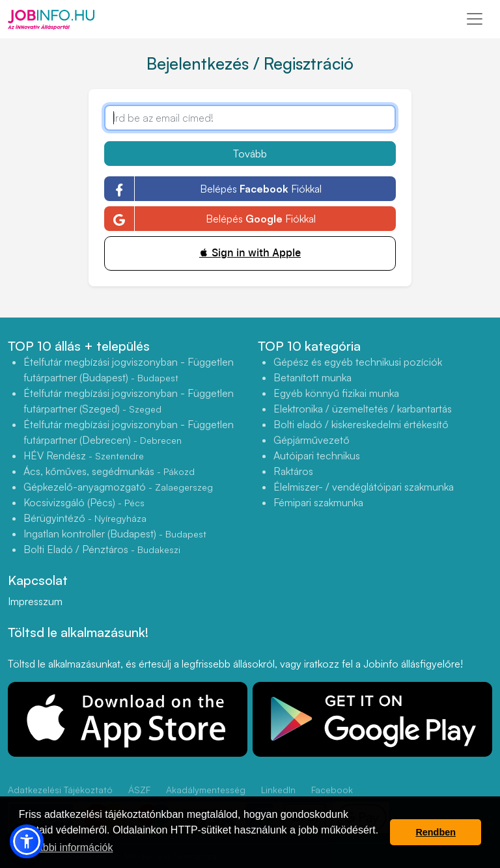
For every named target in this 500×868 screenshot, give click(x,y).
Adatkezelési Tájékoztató (60, 790)
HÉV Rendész (84, 455)
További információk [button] (67, 848)
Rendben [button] (436, 832)
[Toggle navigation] (475, 19)
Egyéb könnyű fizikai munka (336, 393)
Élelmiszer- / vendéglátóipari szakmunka (364, 487)
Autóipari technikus (317, 455)
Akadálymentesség (206, 790)
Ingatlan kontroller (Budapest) (115, 534)
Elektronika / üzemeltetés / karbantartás (363, 409)
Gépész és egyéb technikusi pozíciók (358, 362)
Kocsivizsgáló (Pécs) (84, 502)
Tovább (250, 154)
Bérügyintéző (85, 518)
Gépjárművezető (312, 440)
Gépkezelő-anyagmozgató (118, 487)
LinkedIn (278, 790)
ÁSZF (139, 790)
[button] (27, 841)
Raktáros (293, 471)
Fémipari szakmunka (318, 502)
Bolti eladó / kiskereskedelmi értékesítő (361, 424)
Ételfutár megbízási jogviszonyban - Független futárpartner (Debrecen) (129, 432)
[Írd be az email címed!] (250, 118)
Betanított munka (312, 377)
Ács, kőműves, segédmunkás (109, 471)
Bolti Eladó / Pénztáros (102, 549)
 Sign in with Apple (250, 253)
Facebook (332, 790)
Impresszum (35, 601)
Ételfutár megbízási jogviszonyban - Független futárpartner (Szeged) (129, 401)
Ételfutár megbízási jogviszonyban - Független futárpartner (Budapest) (129, 370)
